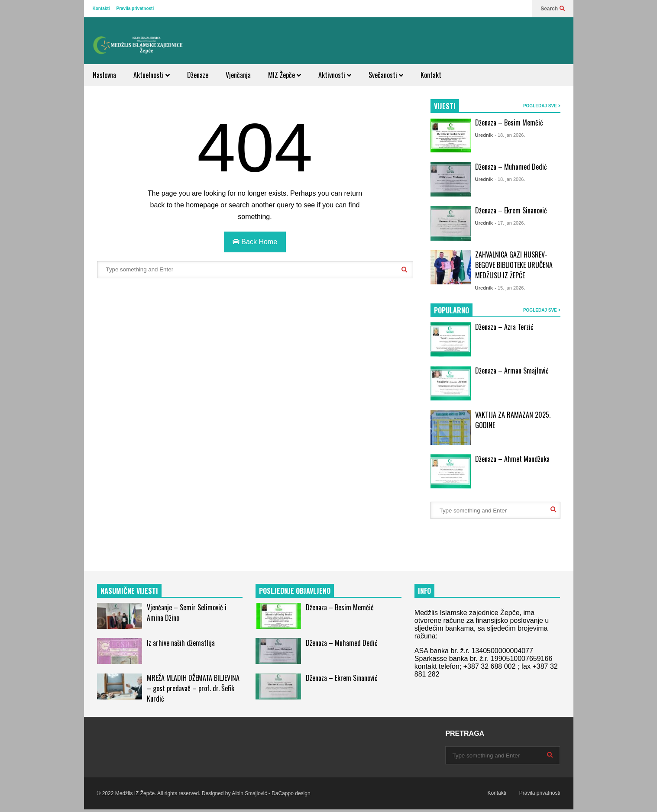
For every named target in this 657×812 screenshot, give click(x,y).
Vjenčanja (238, 75)
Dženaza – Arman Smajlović (512, 371)
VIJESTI (445, 106)
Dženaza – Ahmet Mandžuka (512, 459)
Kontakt (431, 75)
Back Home (255, 242)
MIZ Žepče (285, 75)
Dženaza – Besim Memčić (509, 122)
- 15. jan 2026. (510, 288)
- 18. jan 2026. (510, 135)
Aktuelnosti (152, 75)
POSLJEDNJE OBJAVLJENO (295, 591)
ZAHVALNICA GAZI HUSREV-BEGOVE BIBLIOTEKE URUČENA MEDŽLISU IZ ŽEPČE (514, 265)
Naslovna (104, 75)
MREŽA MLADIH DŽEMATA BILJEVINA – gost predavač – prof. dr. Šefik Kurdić (193, 688)
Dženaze (198, 75)
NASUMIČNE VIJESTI (129, 591)
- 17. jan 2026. (510, 223)
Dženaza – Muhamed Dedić (511, 167)
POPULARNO (451, 310)
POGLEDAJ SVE (542, 106)
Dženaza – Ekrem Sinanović (511, 210)
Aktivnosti (335, 75)
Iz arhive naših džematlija (181, 643)
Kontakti (101, 8)
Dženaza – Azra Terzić (504, 327)
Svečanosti (386, 75)
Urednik (484, 135)
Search (552, 9)
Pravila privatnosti (135, 8)
